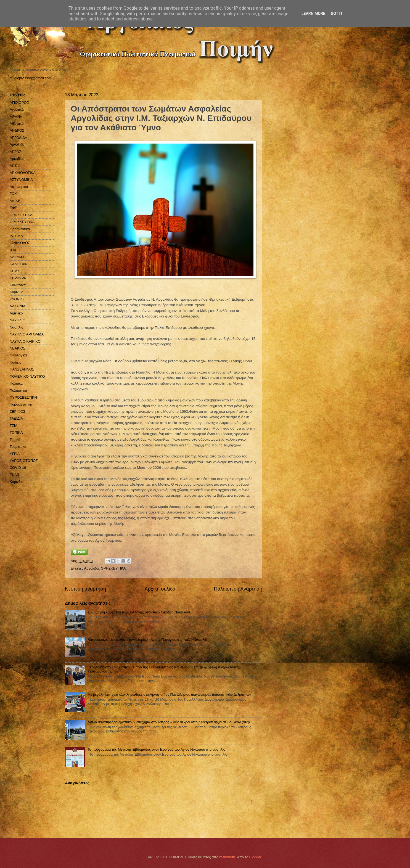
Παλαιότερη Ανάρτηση (238, 589)
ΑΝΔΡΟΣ (17, 130)
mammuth (227, 857)
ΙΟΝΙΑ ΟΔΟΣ (20, 243)
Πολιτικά (16, 383)
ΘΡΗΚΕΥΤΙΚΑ (21, 215)
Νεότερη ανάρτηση (85, 589)
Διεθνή (15, 201)
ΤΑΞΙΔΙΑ (16, 418)
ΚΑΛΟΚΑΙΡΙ (19, 264)
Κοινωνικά (18, 285)
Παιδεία (16, 362)
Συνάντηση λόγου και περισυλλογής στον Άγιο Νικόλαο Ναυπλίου (139, 612)
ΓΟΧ (13, 194)
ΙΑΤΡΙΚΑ (16, 236)
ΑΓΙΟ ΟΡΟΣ (19, 103)
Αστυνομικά (19, 187)
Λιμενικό (16, 313)
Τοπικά (15, 440)
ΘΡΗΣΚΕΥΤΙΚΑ (113, 568)
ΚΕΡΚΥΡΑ (18, 278)
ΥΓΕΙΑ (15, 454)
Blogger (255, 857)
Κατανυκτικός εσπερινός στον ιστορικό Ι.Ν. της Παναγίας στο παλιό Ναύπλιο (147, 640)
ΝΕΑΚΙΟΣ (18, 348)
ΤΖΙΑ (14, 426)
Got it (337, 14)
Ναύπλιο (16, 327)
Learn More (313, 14)
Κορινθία (17, 292)
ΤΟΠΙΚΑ (16, 432)
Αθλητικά (17, 124)
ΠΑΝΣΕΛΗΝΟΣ (22, 369)
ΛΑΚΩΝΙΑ (18, 306)
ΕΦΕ (13, 208)
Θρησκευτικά (20, 229)
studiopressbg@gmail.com (31, 78)
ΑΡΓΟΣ (15, 152)
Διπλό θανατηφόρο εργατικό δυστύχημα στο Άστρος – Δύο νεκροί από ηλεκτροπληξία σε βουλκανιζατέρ (169, 722)
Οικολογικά (18, 355)
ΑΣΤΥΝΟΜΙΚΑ (21, 180)
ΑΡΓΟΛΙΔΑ (18, 138)
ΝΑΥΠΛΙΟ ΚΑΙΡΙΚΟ (25, 341)
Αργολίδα (92, 568)
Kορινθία (17, 482)
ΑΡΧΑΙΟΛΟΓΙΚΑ (23, 173)
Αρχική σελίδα (160, 589)
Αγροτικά (17, 109)
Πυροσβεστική (21, 404)
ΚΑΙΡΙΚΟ (17, 257)
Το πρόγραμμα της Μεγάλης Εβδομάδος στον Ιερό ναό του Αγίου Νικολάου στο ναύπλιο (156, 749)
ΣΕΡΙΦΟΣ (18, 411)
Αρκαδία (16, 159)
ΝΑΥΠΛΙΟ (18, 320)
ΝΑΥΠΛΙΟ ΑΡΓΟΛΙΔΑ (27, 334)
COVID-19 (18, 468)
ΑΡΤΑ (14, 166)
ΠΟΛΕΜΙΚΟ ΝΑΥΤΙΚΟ (27, 376)
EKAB (14, 475)
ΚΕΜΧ (15, 271)
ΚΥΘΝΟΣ (17, 299)
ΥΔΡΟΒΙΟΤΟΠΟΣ (24, 461)
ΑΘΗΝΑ (16, 117)
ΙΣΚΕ (14, 250)
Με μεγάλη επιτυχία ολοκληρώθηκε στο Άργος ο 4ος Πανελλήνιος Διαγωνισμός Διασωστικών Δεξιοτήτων (169, 694)
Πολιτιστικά (18, 391)
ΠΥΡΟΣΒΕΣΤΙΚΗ (23, 397)
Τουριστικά (18, 447)
